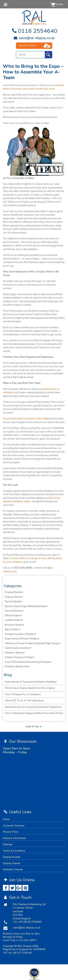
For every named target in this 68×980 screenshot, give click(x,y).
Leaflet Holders (14, 620)
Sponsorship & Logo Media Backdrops (26, 606)
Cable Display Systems (18, 648)
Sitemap (8, 844)
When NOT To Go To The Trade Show (24, 701)
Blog (8, 675)
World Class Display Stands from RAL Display (30, 688)
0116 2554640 (34, 31)
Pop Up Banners (14, 611)
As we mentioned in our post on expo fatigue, (27, 419)
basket (56, 4)
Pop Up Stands (13, 602)
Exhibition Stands (15, 653)
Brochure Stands (14, 625)
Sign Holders (13, 629)
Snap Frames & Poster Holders (22, 639)
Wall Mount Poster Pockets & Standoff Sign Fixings (32, 643)
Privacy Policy (11, 832)
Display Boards (14, 592)
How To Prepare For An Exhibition (23, 694)
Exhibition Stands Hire (17, 667)
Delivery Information (15, 838)
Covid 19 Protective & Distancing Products (28, 662)
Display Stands (14, 597)
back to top (34, 726)
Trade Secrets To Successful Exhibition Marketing (31, 682)
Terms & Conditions (14, 851)
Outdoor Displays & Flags (19, 657)
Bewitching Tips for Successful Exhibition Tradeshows (33, 707)
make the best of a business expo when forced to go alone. (33, 87)
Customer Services (14, 826)
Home (6, 819)
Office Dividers (13, 616)
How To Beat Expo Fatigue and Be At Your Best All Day (34, 713)
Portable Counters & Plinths (20, 634)
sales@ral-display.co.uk (34, 38)
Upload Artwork (27, 46)
